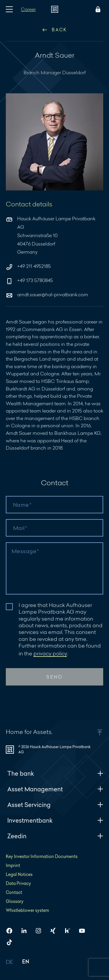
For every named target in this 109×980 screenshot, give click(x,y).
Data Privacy (18, 883)
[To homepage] (55, 9)
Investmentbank (55, 820)
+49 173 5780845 (29, 281)
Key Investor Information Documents (42, 856)
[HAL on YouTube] (84, 931)
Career (28, 9)
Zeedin (55, 836)
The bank (55, 773)
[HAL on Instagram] (41, 931)
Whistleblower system (27, 910)
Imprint (13, 865)
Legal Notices (19, 874)
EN (26, 962)
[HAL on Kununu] (70, 931)
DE (10, 962)
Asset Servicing (55, 805)
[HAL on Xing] (55, 931)
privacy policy (50, 653)
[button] (92, 732)
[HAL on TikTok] (12, 942)
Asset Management (55, 789)
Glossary (15, 901)
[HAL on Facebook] (12, 931)
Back (55, 30)
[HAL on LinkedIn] (26, 931)
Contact (14, 892)
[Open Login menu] (97, 9)
